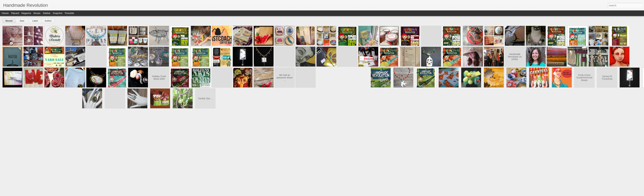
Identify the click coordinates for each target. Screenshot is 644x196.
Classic (5, 13)
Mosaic (37, 13)
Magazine (26, 13)
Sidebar (47, 13)
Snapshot (58, 13)
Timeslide (69, 13)
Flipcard (15, 13)
